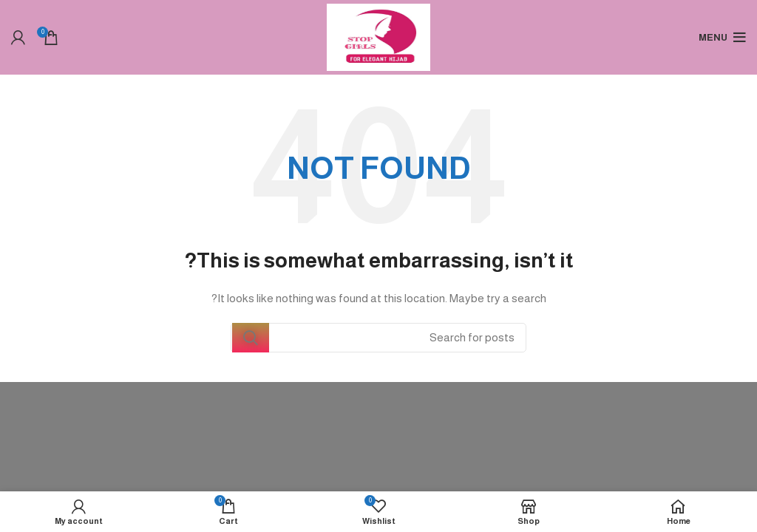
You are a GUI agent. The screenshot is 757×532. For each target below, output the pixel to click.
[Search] (378, 338)
